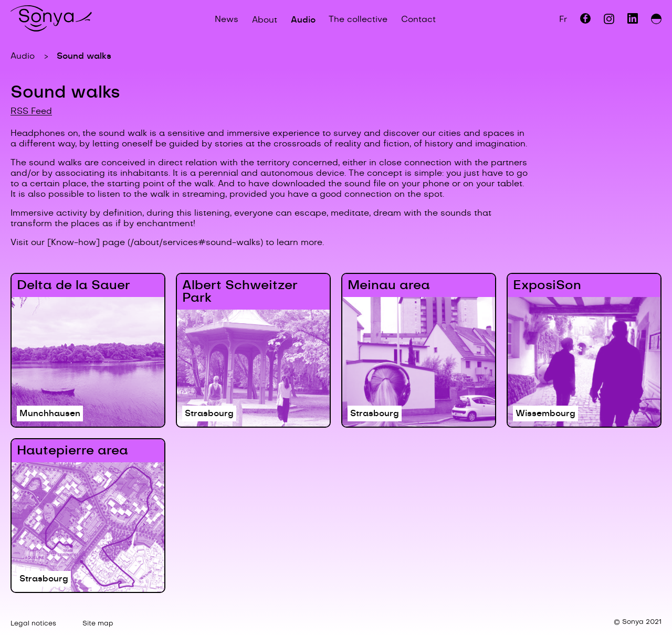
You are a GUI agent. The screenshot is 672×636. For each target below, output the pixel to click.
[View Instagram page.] (609, 22)
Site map (98, 624)
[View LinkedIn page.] (633, 22)
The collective (358, 20)
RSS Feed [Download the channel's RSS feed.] (31, 111)
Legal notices (33, 624)
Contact (418, 20)
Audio (303, 20)
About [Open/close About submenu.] (265, 20)
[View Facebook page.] (585, 22)
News (227, 20)
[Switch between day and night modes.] (656, 20)
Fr (563, 20)
